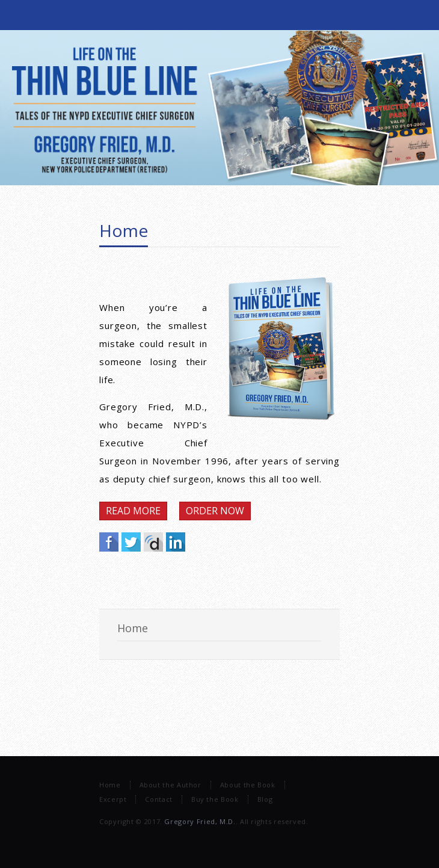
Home (124, 230)
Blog (265, 799)
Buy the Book (215, 799)
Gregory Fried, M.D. (200, 821)
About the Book (248, 785)
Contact (158, 799)
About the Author (170, 785)
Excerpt (113, 799)
